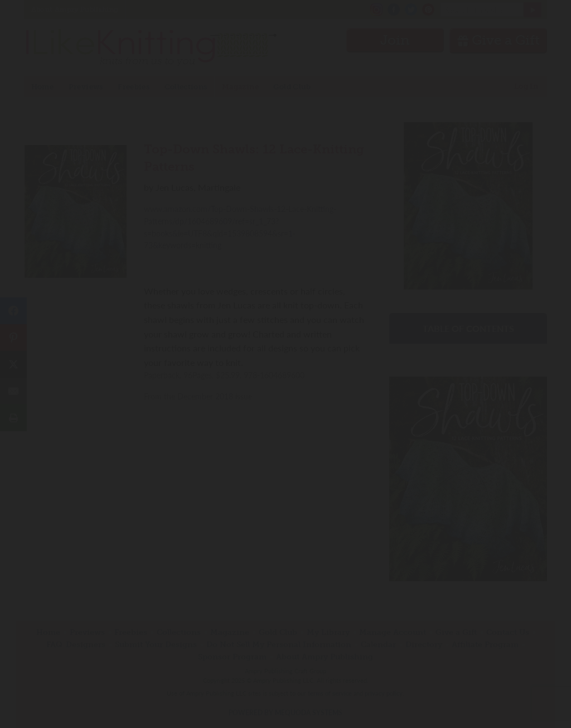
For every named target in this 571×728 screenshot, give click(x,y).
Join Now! (286, 415)
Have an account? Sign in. (285, 510)
